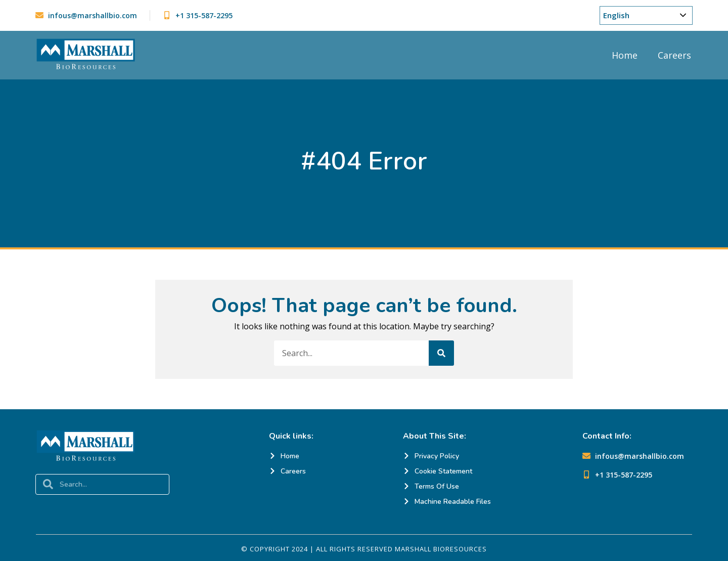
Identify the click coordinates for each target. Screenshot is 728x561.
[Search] (441, 353)
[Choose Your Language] (646, 15)
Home (625, 55)
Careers (674, 55)
